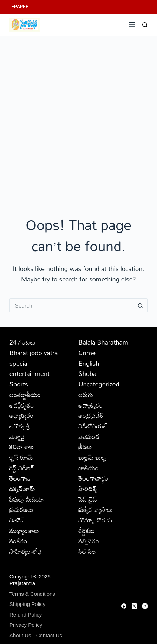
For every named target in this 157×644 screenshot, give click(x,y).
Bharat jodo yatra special (34, 358)
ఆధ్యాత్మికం (22, 415)
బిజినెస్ (17, 520)
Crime (87, 353)
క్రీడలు (85, 447)
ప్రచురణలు (21, 509)
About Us (20, 635)
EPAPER (20, 7)
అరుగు (86, 395)
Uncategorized (99, 384)
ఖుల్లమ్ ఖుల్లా (93, 457)
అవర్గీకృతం (22, 405)
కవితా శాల (22, 447)
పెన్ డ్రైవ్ (87, 499)
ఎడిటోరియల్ (93, 426)
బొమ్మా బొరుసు (95, 520)
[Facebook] (124, 606)
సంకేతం (18, 541)
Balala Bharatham (103, 342)
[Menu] (132, 25)
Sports (19, 384)
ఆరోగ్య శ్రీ (20, 426)
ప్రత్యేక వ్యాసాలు (96, 509)
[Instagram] (145, 606)
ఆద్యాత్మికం (90, 405)
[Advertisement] (78, 118)
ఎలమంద (89, 436)
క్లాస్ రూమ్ (21, 457)
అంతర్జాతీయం (25, 395)
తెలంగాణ (20, 478)
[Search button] (140, 305)
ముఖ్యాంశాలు (24, 531)
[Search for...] (71, 305)
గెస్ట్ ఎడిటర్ (22, 468)
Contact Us (49, 635)
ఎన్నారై (17, 436)
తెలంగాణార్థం (93, 478)
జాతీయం (88, 468)
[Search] (145, 25)
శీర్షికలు (86, 531)
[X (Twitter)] (134, 606)
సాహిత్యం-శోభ (26, 551)
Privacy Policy (26, 625)
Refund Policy (26, 615)
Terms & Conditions (32, 594)
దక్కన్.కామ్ (22, 489)
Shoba (87, 373)
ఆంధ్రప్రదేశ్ (91, 415)
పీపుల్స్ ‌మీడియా (27, 499)
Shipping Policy (28, 604)
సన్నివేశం (89, 541)
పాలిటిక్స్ (88, 489)
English (89, 363)
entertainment (30, 373)
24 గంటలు (22, 342)
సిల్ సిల (87, 551)
